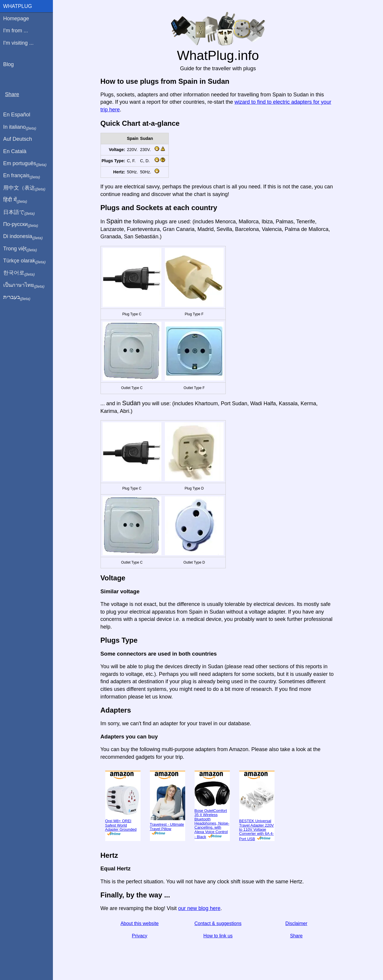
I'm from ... (16, 31)
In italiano (20, 127)
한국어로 (19, 273)
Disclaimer (296, 923)
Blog (9, 64)
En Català (15, 151)
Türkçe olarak (25, 261)
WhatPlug (18, 6)
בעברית (17, 297)
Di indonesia (23, 237)
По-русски (21, 225)
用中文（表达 (24, 188)
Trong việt (20, 249)
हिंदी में (15, 200)
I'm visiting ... (18, 43)
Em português (25, 164)
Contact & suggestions (218, 923)
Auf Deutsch (18, 139)
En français (22, 176)
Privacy (140, 936)
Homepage (16, 19)
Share (296, 936)
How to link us (218, 936)
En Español (17, 115)
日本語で (19, 212)
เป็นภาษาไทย (24, 285)
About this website (140, 923)
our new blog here (199, 908)
